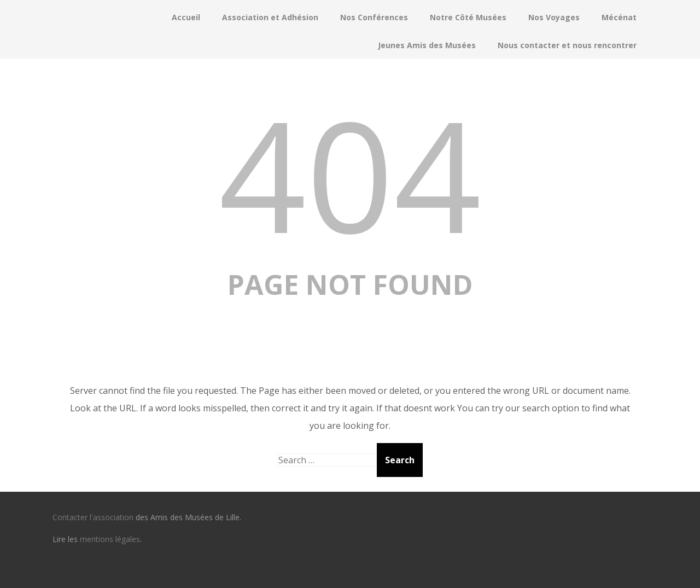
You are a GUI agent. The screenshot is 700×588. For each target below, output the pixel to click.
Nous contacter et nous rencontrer (567, 45)
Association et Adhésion (270, 17)
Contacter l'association (93, 517)
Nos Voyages (554, 17)
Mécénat (619, 17)
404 (350, 174)
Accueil (186, 17)
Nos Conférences (374, 17)
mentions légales (110, 539)
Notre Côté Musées (468, 17)
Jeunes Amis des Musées (427, 45)
